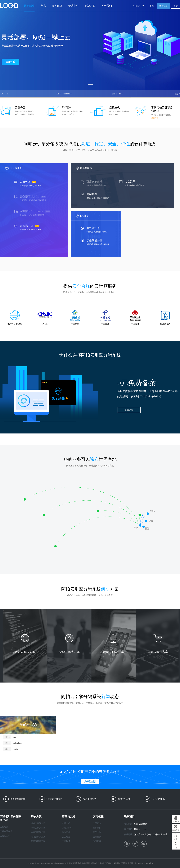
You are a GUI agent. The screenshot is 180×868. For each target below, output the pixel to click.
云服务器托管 (6, 831)
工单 (176, 848)
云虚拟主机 (5, 836)
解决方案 (90, 6)
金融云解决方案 (38, 832)
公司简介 (97, 823)
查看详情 (129, 410)
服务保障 (57, 6)
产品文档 (66, 823)
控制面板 (66, 832)
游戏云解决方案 (38, 823)
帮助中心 (73, 6)
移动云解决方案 (38, 841)
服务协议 (97, 841)
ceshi (118, 94)
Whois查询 (67, 828)
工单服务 (66, 841)
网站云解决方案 (38, 837)
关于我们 (107, 6)
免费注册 (163, 6)
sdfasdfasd (64, 94)
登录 (176, 6)
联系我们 (97, 828)
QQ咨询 (176, 821)
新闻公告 (97, 832)
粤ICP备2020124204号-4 (144, 863)
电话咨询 (176, 830)
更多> (177, 94)
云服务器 (4, 827)
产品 (43, 6)
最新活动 (29, 6)
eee (5, 94)
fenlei (24, 725)
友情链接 (97, 837)
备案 (152, 6)
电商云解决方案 (38, 828)
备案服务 (66, 837)
